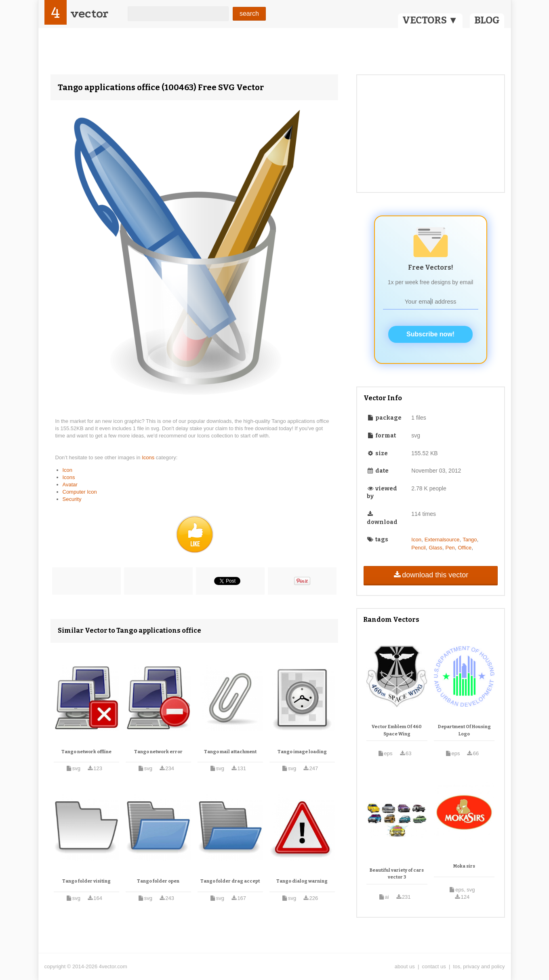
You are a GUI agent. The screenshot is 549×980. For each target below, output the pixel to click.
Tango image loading (302, 752)
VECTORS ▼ (430, 20)
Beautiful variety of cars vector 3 (397, 874)
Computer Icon (80, 492)
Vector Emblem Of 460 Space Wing (397, 730)
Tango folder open (158, 881)
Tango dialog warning (302, 881)
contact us (434, 966)
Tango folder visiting (86, 881)
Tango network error (158, 752)
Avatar (70, 485)
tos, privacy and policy (479, 966)
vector (89, 14)
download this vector (430, 575)
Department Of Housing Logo (464, 730)
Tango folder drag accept (230, 881)
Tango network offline (86, 752)
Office (465, 548)
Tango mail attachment (230, 752)
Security (72, 499)
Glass (436, 548)
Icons (149, 457)
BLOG (487, 20)
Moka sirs (464, 866)
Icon (68, 470)
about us (405, 966)
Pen (450, 548)
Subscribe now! (430, 334)
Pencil (418, 548)
